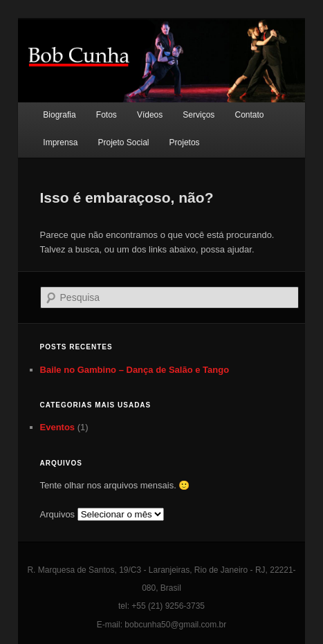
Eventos (58, 427)
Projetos (185, 142)
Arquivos (58, 514)
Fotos (107, 115)
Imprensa (60, 142)
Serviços (199, 115)
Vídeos (150, 115)
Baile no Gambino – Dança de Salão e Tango (135, 370)
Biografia (59, 115)
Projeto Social (123, 142)
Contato (249, 115)
